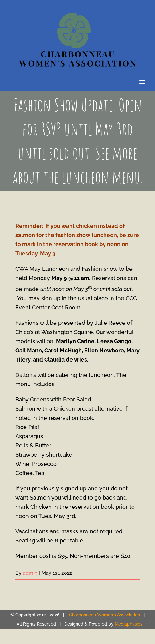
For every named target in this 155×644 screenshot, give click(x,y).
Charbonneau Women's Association (104, 615)
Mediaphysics (129, 624)
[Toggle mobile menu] (143, 82)
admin (30, 573)
